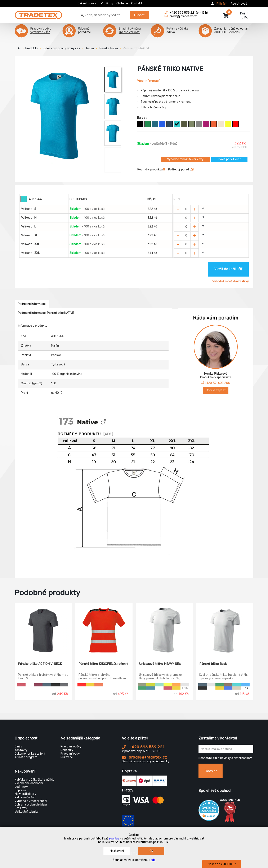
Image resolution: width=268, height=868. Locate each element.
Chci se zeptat (216, 390)
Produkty (32, 48)
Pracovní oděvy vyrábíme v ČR (41, 30)
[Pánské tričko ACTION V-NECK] (43, 629)
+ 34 (245, 688)
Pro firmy (107, 3)
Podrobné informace (32, 304)
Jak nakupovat (88, 3)
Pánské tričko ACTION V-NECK (40, 664)
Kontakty (21, 750)
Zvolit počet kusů (229, 159)
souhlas (114, 839)
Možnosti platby (25, 794)
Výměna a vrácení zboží (31, 801)
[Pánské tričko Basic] (225, 629)
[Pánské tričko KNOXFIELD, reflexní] (104, 629)
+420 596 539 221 (143, 747)
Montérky (67, 750)
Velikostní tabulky (27, 812)
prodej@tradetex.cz (145, 757)
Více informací (148, 81)
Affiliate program (26, 757)
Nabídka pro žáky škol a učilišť (34, 780)
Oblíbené (122, 3)
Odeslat (211, 771)
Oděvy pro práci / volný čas (62, 48)
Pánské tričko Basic (213, 664)
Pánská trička (109, 48)
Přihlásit (222, 4)
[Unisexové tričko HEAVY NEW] (164, 629)
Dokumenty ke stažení (30, 754)
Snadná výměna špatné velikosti (130, 30)
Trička (90, 48)
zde (153, 860)
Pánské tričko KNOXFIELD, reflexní (103, 664)
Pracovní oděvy (71, 747)
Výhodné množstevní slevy (185, 159)
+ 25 (185, 688)
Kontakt (137, 3)
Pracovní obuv (70, 754)
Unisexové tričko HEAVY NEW (160, 664)
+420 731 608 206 (216, 383)
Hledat (139, 15)
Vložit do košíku (228, 269)
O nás (18, 747)
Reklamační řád (25, 797)
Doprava (20, 790)
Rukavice (67, 757)
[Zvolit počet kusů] (186, 209)
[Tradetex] (39, 13)
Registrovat (239, 4)
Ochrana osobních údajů (31, 805)
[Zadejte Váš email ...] (226, 749)
